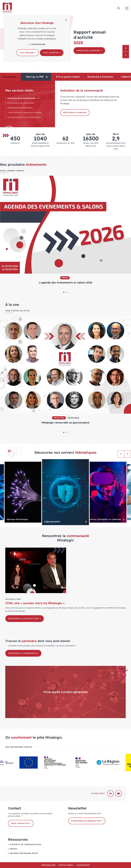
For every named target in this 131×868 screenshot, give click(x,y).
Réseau (65, 278)
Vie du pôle (59, 418)
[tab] (36, 77)
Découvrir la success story (25, 619)
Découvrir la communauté (23, 653)
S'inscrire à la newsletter (87, 821)
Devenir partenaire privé (24, 853)
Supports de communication (26, 844)
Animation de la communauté (23, 98)
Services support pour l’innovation (26, 117)
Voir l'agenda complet (12, 171)
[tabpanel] (65, 232)
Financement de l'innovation (22, 103)
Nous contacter (21, 823)
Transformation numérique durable (26, 112)
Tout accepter (52, 53)
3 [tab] (67, 292)
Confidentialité (83, 865)
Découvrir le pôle (87, 54)
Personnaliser (37, 44)
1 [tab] (64, 292)
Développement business (21, 108)
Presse (13, 849)
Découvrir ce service (75, 113)
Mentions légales (66, 865)
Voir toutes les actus (18, 311)
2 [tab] (66, 292)
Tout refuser (28, 53)
